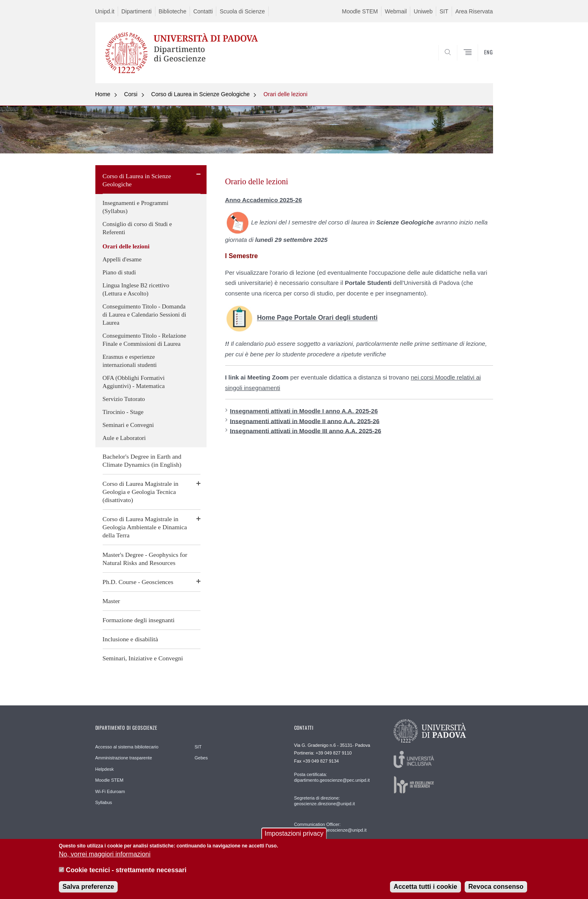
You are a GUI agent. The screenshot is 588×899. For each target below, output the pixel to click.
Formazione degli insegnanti (139, 620)
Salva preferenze (88, 891)
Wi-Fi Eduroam (110, 791)
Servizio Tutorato (124, 399)
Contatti (203, 11)
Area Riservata (474, 11)
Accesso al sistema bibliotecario (127, 747)
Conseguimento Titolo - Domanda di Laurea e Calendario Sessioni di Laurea (144, 315)
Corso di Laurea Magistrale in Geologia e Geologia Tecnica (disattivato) (141, 492)
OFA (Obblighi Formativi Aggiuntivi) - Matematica (134, 382)
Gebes (201, 758)
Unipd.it (105, 11)
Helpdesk (105, 769)
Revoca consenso (496, 891)
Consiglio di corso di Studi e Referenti (137, 228)
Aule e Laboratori (124, 438)
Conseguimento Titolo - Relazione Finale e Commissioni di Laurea (144, 340)
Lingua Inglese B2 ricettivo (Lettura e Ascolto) (136, 289)
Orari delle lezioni (285, 94)
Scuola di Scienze (242, 11)
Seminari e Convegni (128, 425)
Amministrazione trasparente (124, 758)
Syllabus (104, 802)
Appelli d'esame (122, 259)
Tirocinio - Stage (123, 412)
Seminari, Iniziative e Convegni (143, 658)
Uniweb (423, 11)
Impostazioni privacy (294, 838)
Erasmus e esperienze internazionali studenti (130, 361)
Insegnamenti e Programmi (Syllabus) (136, 207)
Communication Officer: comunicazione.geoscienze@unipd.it (331, 827)
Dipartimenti (137, 11)
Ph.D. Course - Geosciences (138, 582)
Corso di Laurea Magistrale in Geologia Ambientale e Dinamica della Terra (145, 527)
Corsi (131, 94)
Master (111, 601)
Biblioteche (173, 11)
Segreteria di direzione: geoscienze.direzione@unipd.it (325, 801)
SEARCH (478, 64)
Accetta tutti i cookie (425, 891)
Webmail (396, 11)
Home (103, 94)
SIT (444, 11)
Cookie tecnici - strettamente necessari (126, 875)
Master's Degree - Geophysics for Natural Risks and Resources (145, 559)
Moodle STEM (360, 11)
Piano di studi (120, 272)
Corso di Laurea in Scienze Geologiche (201, 94)
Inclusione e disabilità (130, 639)
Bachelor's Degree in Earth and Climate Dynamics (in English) (142, 460)
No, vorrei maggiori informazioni (105, 859)
